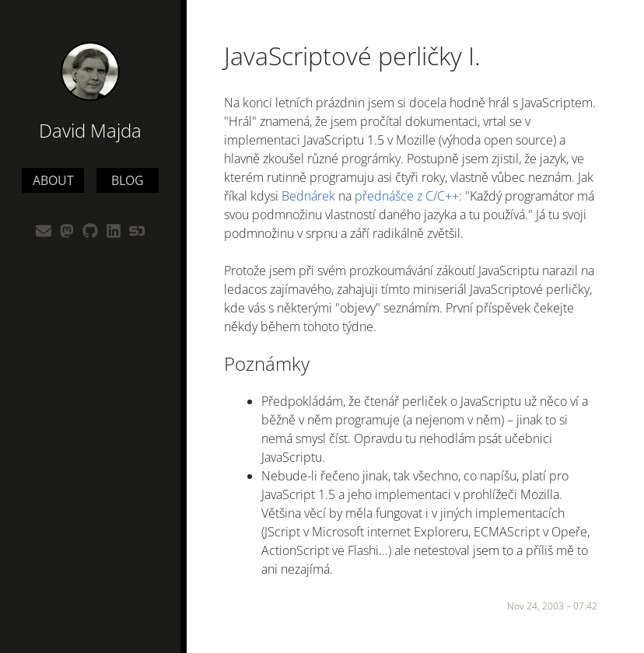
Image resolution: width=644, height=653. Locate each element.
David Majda (90, 130)
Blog (128, 180)
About (53, 180)
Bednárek (308, 196)
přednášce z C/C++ (407, 196)
